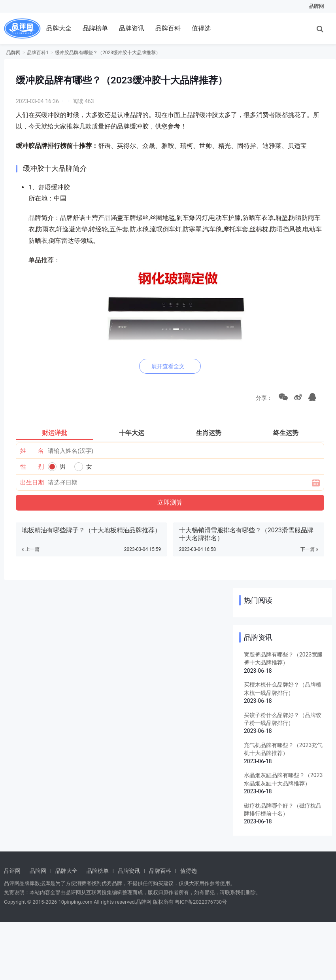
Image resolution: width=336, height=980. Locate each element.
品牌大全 (59, 28)
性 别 (32, 467)
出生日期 (32, 482)
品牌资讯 (132, 28)
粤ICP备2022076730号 (201, 902)
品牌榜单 (95, 28)
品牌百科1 (38, 53)
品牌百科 (168, 28)
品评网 (12, 871)
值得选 (201, 28)
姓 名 (32, 451)
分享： (263, 398)
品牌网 (316, 6)
